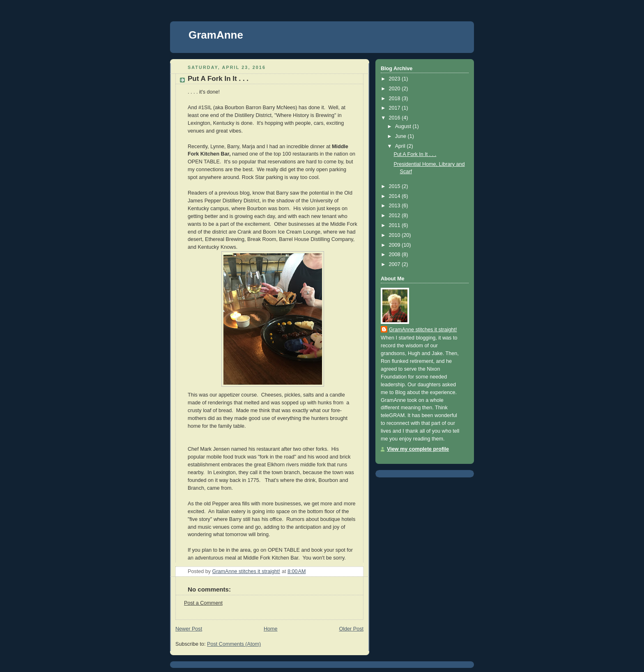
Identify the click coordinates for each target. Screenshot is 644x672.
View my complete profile (418, 449)
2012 (396, 216)
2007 (396, 264)
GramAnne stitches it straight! (423, 330)
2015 (396, 186)
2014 (396, 196)
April (401, 146)
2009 (396, 245)
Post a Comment (203, 603)
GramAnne (216, 35)
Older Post (351, 629)
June (401, 136)
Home (271, 629)
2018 (396, 99)
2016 (396, 118)
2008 (396, 255)
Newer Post (189, 629)
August (404, 126)
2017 (396, 108)
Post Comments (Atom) (234, 644)
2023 (396, 79)
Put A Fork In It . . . (415, 154)
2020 (396, 89)
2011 (396, 225)
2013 (396, 206)
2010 (396, 235)
